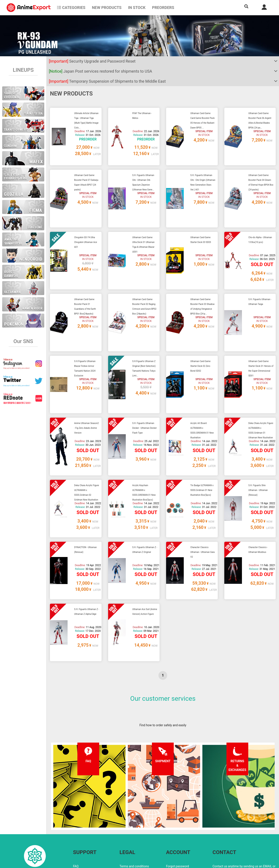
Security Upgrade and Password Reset (92, 61)
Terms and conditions (134, 818)
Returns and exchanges (89, 836)
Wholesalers (174, 836)
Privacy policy (129, 827)
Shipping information (87, 827)
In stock (137, 8)
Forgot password (178, 818)
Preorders (163, 8)
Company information (134, 836)
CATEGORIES (71, 8)
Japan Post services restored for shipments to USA (100, 71)
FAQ (76, 818)
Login (170, 827)
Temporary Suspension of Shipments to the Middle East (107, 81)
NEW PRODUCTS (107, 8)
